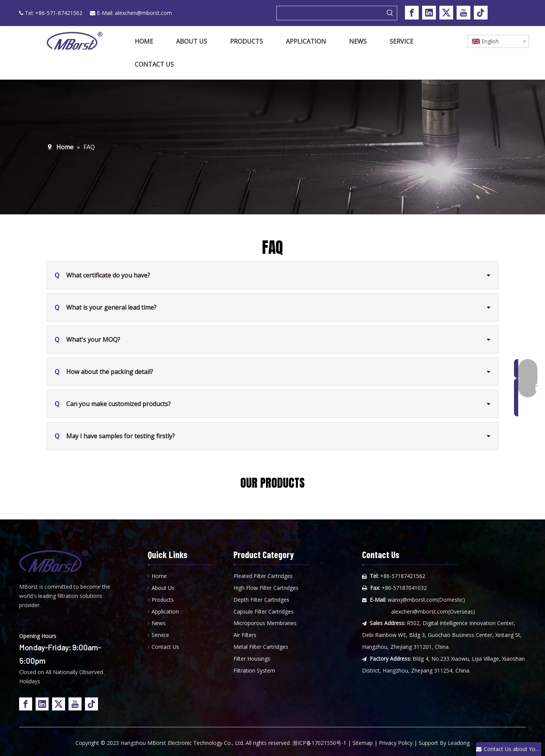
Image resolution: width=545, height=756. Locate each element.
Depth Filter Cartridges (261, 600)
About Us (163, 588)
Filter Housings (252, 659)
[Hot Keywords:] (390, 13)
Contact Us (165, 647)
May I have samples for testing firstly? (115, 436)
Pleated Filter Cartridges (263, 576)
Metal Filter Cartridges (261, 647)
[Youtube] (463, 13)
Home (159, 576)
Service (160, 635)
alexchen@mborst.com (143, 13)
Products (163, 600)
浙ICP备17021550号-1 (319, 743)
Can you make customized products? (113, 404)
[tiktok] (481, 13)
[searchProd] (330, 13)
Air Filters (245, 635)
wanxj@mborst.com (413, 600)
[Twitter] (446, 13)
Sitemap (363, 743)
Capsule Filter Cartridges (264, 611)
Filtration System (254, 670)
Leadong (459, 743)
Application (165, 611)
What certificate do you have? (102, 275)
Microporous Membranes (265, 623)
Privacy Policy (396, 743)
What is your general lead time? (106, 307)
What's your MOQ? (87, 340)
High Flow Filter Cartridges (266, 588)
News (159, 623)
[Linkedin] (429, 13)
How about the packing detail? (104, 372)
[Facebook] (412, 13)
